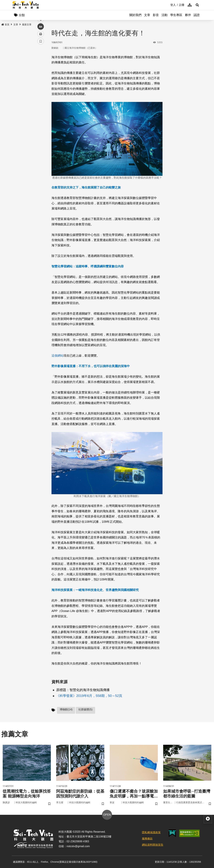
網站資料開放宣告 (153, 845)
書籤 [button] (41, 100)
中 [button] (41, 86)
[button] (197, 5)
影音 (156, 15)
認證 (197, 15)
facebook (41, 64)
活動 (165, 15)
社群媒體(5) (85, 709)
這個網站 (58, 356)
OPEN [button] (107, 815)
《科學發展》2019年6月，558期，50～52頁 (89, 696)
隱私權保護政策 (151, 832)
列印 (41, 93)
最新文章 (27, 25)
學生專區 (176, 15)
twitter (41, 71)
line (40, 78)
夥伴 (188, 15)
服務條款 (147, 839)
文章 (147, 15)
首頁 (5, 25)
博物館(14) (66, 709)
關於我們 (135, 15)
